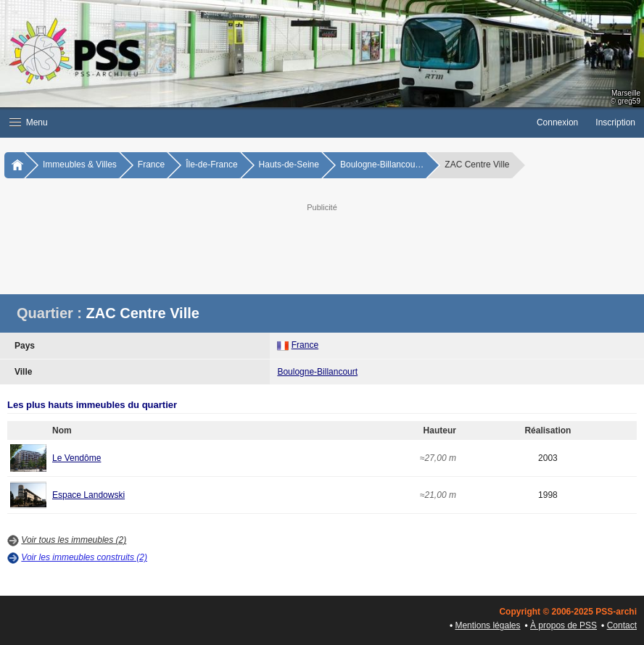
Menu (29, 122)
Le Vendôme (77, 458)
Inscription (615, 122)
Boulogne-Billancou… (382, 165)
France (151, 165)
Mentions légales (487, 625)
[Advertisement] (366, 247)
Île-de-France (211, 165)
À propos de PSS (563, 625)
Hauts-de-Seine (289, 165)
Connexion (557, 122)
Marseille (626, 93)
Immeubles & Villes (80, 165)
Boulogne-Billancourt (317, 372)
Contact (622, 625)
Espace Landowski (88, 495)
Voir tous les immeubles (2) (74, 540)
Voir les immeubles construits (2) (84, 557)
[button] (264, 122)
